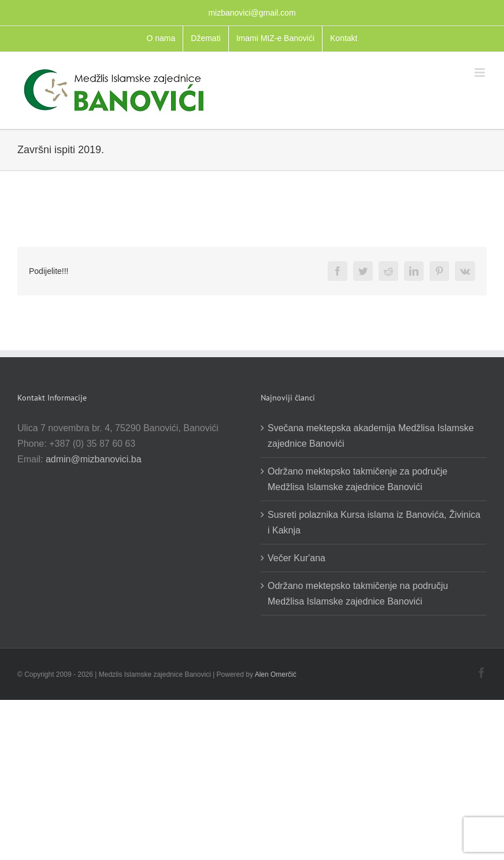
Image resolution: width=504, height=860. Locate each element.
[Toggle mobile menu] (481, 73)
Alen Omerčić (276, 674)
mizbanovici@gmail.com (252, 13)
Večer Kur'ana (297, 558)
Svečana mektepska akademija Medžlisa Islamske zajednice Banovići (371, 436)
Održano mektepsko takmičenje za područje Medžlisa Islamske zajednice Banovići (357, 479)
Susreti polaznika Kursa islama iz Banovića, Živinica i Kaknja (374, 522)
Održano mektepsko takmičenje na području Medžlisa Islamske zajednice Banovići (358, 594)
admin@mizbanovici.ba (94, 459)
